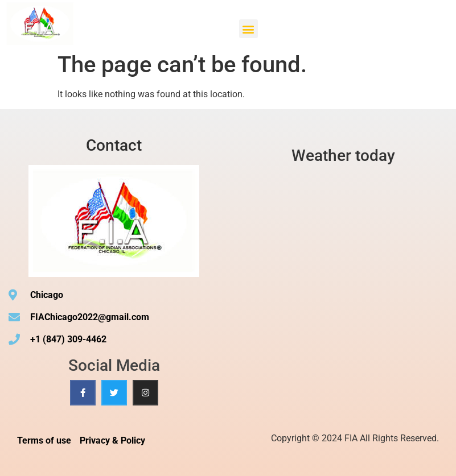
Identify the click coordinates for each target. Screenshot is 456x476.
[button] (248, 29)
